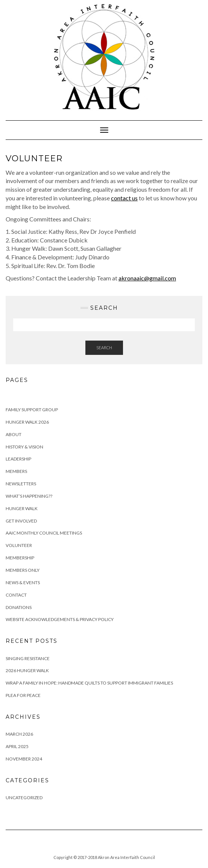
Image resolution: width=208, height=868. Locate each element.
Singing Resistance (28, 658)
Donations (19, 607)
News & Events (23, 582)
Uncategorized (24, 798)
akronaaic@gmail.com (147, 278)
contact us (124, 198)
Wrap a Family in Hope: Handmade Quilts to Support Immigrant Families (89, 683)
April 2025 (17, 746)
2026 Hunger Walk (27, 670)
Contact (16, 595)
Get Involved (21, 521)
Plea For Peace (23, 695)
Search (104, 348)
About (14, 434)
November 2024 (24, 759)
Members (16, 471)
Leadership (18, 459)
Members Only (23, 570)
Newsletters (21, 484)
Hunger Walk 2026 (27, 422)
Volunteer (19, 545)
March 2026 (19, 734)
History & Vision (24, 447)
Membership (20, 558)
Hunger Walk (22, 508)
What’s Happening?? (29, 496)
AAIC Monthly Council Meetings (44, 533)
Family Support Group (32, 410)
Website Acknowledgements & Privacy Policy (60, 619)
